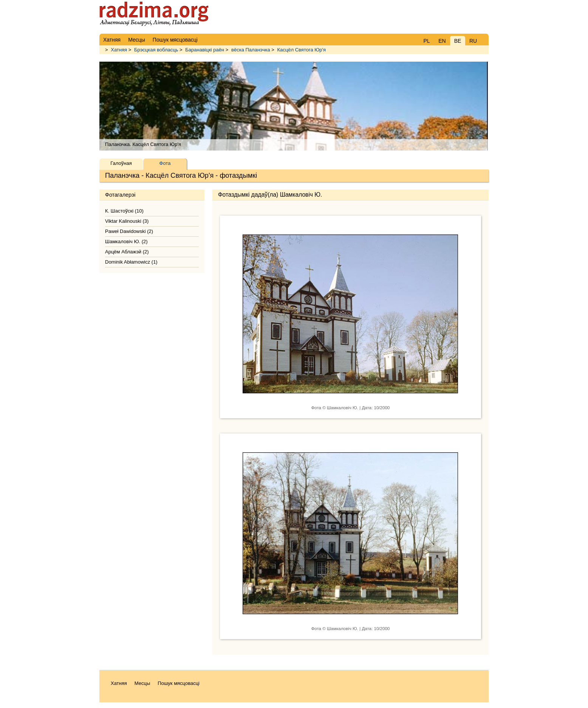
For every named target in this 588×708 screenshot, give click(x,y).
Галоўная (121, 163)
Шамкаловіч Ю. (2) (126, 241)
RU (473, 41)
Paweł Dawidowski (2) (129, 231)
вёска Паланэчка (251, 50)
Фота (165, 163)
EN (442, 41)
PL (426, 41)
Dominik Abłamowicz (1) (131, 262)
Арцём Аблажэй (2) (127, 252)
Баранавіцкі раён (205, 50)
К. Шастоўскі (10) (124, 211)
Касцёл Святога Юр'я (302, 50)
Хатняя (119, 50)
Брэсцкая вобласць (156, 50)
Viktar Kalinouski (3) (127, 221)
